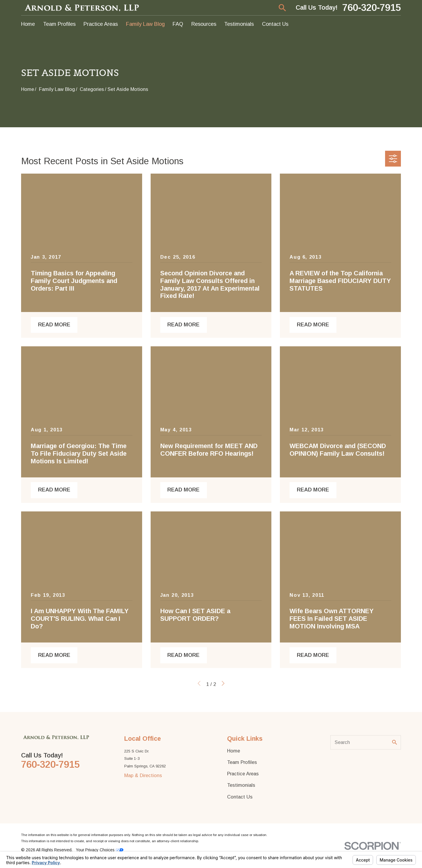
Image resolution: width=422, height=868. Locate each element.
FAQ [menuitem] (178, 24)
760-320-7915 (372, 8)
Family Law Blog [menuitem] (145, 24)
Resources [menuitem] (204, 24)
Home (234, 751)
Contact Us (240, 797)
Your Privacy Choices (100, 850)
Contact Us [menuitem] (275, 24)
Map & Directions (143, 775)
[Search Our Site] (394, 742)
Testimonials (241, 785)
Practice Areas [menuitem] (101, 24)
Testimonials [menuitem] (239, 24)
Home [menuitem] (28, 24)
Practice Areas (243, 774)
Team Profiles (242, 762)
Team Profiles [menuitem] (59, 24)
